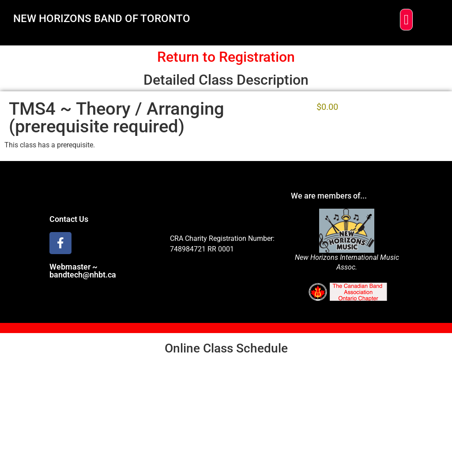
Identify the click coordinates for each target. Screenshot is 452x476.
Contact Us (69, 219)
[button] (406, 20)
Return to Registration (226, 57)
